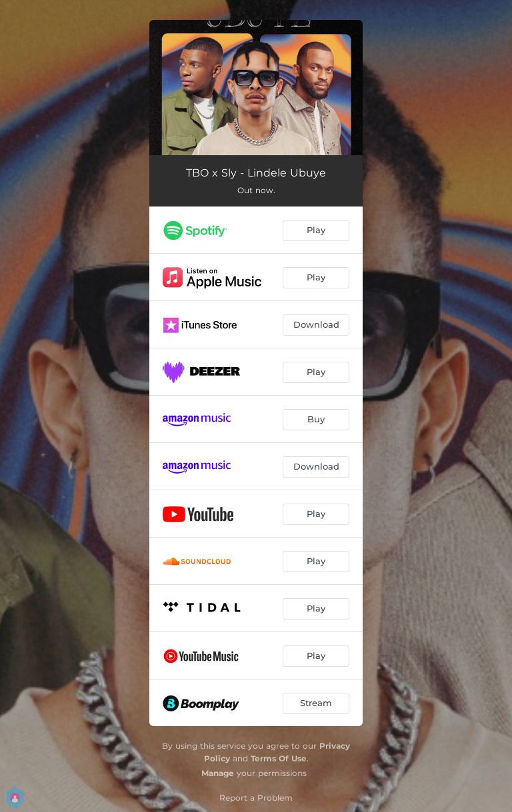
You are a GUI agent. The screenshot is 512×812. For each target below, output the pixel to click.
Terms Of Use (279, 758)
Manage (218, 773)
